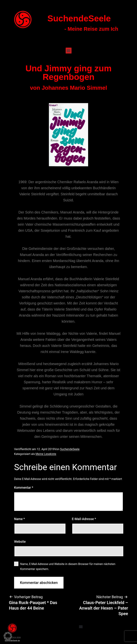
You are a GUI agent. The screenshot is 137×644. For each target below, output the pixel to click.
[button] (69, 51)
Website (20, 542)
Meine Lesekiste (46, 454)
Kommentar (24, 488)
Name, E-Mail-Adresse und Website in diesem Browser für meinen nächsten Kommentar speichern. (68, 566)
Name (19, 519)
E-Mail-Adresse (84, 519)
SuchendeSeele (79, 18)
